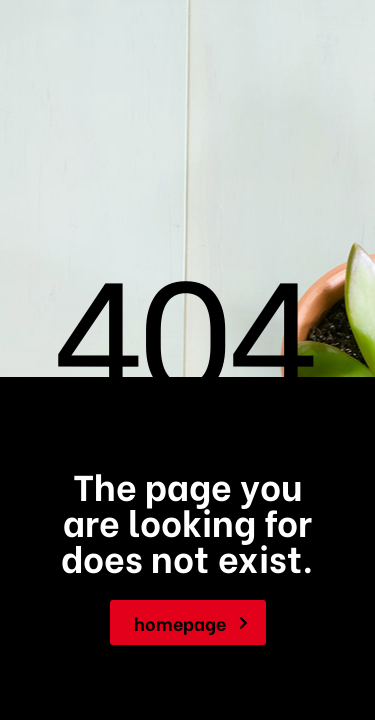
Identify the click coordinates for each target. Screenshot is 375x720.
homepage (191, 622)
